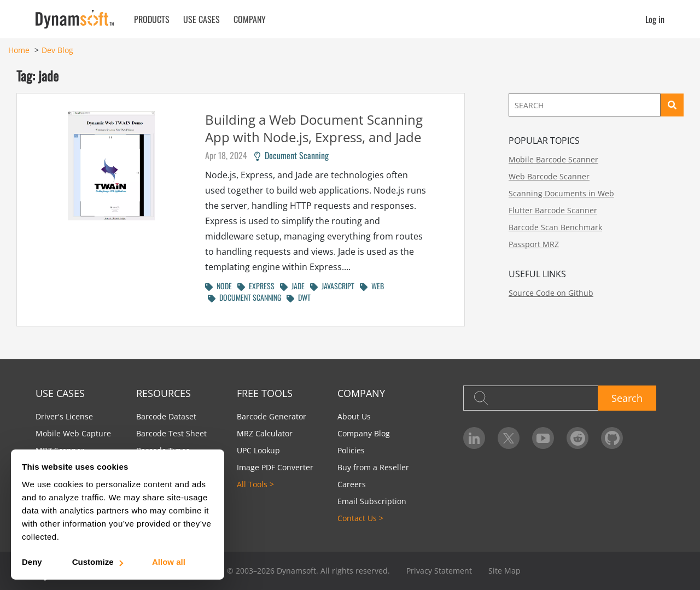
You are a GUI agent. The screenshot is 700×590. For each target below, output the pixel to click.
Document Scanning (291, 155)
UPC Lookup (258, 450)
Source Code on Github (551, 293)
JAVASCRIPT (332, 286)
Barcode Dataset (166, 416)
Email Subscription (372, 501)
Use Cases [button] (202, 19)
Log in (655, 19)
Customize (97, 562)
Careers (352, 484)
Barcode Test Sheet (171, 433)
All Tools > (255, 484)
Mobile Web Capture (73, 433)
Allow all (169, 562)
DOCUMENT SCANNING (244, 297)
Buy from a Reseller (373, 467)
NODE (218, 286)
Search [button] (627, 398)
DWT (299, 297)
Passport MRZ (534, 244)
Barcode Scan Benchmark (555, 227)
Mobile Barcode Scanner (553, 159)
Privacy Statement (439, 571)
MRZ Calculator (265, 433)
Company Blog (364, 433)
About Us (354, 416)
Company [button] (250, 19)
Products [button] (152, 19)
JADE (292, 286)
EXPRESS (256, 286)
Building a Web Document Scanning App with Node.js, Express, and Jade (314, 128)
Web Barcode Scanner (549, 176)
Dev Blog (57, 50)
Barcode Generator (272, 416)
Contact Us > (360, 518)
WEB (372, 286)
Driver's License (64, 416)
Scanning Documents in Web (561, 193)
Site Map (504, 571)
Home (19, 50)
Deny (32, 562)
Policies (351, 450)
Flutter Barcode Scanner (553, 210)
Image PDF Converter (275, 467)
